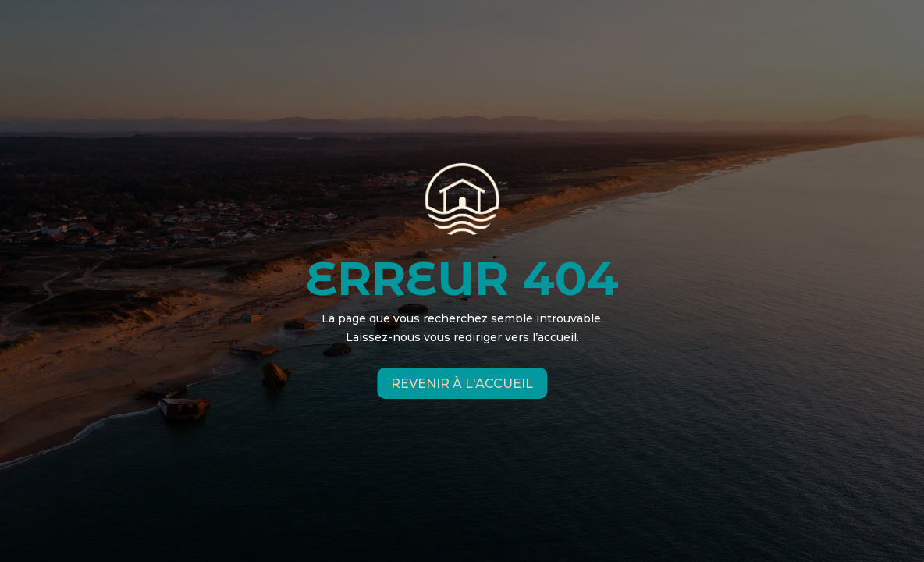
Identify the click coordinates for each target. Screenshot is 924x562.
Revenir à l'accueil (462, 383)
